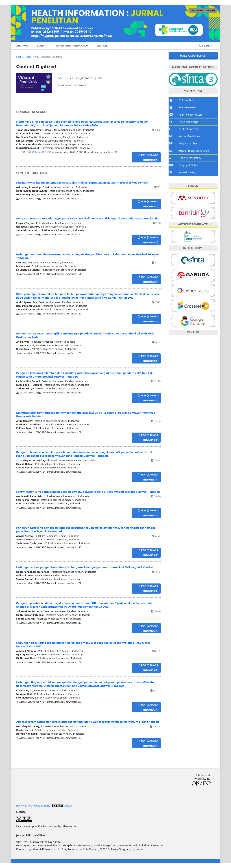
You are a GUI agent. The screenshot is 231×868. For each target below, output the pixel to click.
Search (206, 46)
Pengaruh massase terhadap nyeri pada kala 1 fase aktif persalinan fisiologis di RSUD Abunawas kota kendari (88, 219)
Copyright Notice (185, 165)
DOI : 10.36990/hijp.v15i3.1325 (37, 152)
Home (20, 57)
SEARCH (102, 46)
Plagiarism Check (185, 143)
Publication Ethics (185, 129)
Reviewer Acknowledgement (33, 806)
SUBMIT (42, 46)
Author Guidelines (186, 136)
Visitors (68, 806)
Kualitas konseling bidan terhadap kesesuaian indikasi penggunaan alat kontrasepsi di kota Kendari (82, 183)
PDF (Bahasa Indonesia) (149, 157)
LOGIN (211, 10)
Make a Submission (193, 56)
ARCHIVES (23, 46)
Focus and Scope (185, 122)
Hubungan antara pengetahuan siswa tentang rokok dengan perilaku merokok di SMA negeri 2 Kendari (85, 567)
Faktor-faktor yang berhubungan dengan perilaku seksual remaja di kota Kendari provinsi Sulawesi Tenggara (88, 492)
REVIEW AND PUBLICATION (72, 46)
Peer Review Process (187, 115)
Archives (32, 57)
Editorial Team (183, 100)
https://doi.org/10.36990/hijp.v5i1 (83, 78)
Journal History (184, 172)
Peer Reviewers (184, 107)
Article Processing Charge (190, 151)
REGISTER (197, 10)
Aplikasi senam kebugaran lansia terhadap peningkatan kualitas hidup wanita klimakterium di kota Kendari (88, 722)
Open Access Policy (186, 158)
